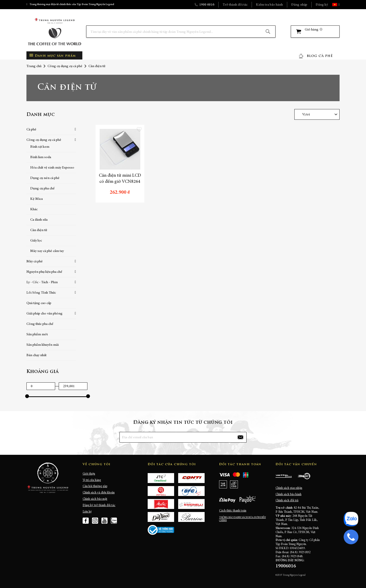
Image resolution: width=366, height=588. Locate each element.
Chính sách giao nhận (289, 488)
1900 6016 (207, 5)
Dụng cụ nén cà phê (45, 178)
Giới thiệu (89, 474)
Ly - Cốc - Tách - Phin (42, 282)
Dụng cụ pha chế (42, 189)
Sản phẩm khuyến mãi (43, 345)
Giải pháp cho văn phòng (44, 314)
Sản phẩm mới (37, 335)
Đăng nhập (299, 5)
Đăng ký (322, 5)
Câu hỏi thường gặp (95, 486)
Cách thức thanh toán (233, 511)
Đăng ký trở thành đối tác (99, 505)
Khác (34, 209)
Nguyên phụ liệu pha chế (44, 272)
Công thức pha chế (40, 324)
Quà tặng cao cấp (39, 303)
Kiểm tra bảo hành (269, 5)
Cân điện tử (39, 230)
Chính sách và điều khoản (99, 493)
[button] (339, 5)
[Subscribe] (240, 437)
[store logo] (54, 32)
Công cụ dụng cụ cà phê (65, 66)
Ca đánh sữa (39, 220)
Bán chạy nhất (36, 355)
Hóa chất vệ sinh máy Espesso (52, 168)
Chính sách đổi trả (287, 501)
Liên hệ (87, 512)
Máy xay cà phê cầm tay (47, 251)
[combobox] (181, 32)
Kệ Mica (36, 199)
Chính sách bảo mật (95, 499)
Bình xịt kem (40, 147)
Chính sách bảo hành (288, 494)
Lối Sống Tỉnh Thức (41, 293)
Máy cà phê (35, 262)
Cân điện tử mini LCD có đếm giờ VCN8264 (120, 179)
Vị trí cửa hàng (92, 480)
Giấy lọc (36, 241)
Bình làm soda (41, 157)
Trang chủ (34, 66)
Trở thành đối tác (235, 5)
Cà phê (31, 130)
